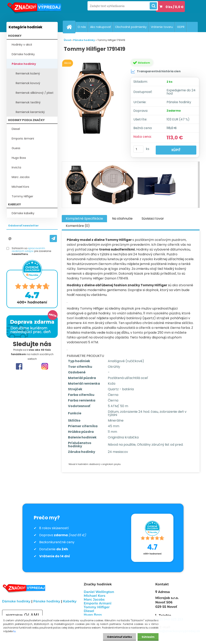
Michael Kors (20, 187)
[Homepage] (71, 27)
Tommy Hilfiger (22, 196)
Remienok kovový (28, 83)
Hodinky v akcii (22, 45)
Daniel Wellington (99, 592)
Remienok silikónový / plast (35, 93)
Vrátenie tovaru (162, 27)
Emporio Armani (23, 139)
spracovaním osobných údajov (28, 250)
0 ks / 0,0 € (175, 7)
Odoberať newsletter (23, 226)
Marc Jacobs (21, 177)
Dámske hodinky (23, 54)
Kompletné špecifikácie (84, 219)
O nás (82, 27)
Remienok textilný (28, 102)
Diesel (16, 129)
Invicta (16, 167)
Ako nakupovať (100, 27)
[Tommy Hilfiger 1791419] (94, 98)
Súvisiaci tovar (153, 219)
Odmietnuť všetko (119, 637)
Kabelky (70, 601)
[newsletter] (53, 238)
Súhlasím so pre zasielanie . (31, 251)
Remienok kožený (28, 73)
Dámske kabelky (23, 213)
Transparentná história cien (156, 71)
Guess (16, 148)
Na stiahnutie (122, 219)
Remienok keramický (30, 112)
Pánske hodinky (24, 64)
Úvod (67, 40)
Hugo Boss (19, 158)
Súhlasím (148, 637)
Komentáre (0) (78, 226)
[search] (153, 6)
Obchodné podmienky (131, 27)
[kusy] (138, 149)
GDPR (181, 27)
